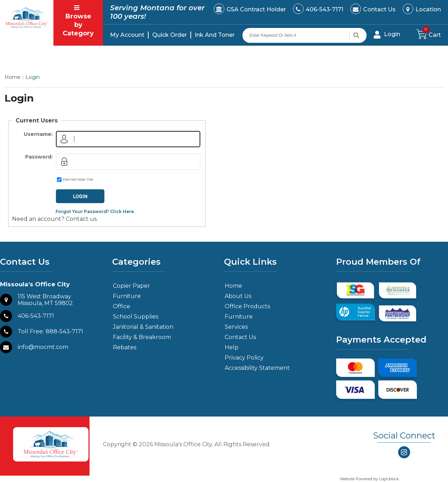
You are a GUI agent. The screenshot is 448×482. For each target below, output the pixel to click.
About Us (238, 296)
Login (392, 34)
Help (232, 347)
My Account (127, 35)
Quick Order (170, 35)
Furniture (127, 296)
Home (13, 77)
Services (236, 327)
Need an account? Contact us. (55, 219)
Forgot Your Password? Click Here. (95, 211)
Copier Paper (131, 286)
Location (428, 9)
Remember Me (78, 179)
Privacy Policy (244, 358)
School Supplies (136, 317)
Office (122, 306)
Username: (38, 134)
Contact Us (379, 9)
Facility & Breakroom (142, 337)
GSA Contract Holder (256, 9)
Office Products (247, 306)
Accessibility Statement (257, 368)
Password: (39, 157)
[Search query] (305, 35)
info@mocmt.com (43, 347)
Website (348, 479)
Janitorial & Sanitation (143, 327)
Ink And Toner (215, 35)
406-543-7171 (324, 9)
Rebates (125, 347)
